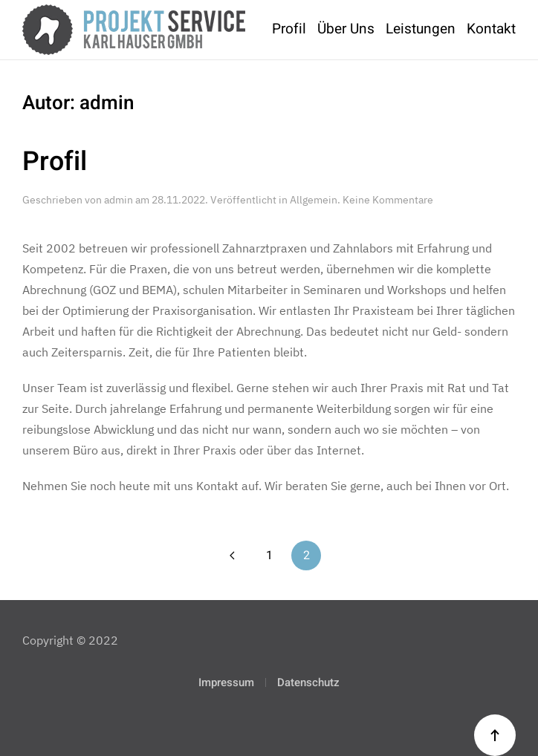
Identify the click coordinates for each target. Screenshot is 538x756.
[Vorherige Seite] (232, 555)
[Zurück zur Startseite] (134, 30)
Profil (289, 29)
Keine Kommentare (388, 200)
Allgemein (314, 200)
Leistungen (421, 29)
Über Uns (346, 29)
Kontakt (491, 29)
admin (119, 200)
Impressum (226, 682)
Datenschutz (308, 682)
